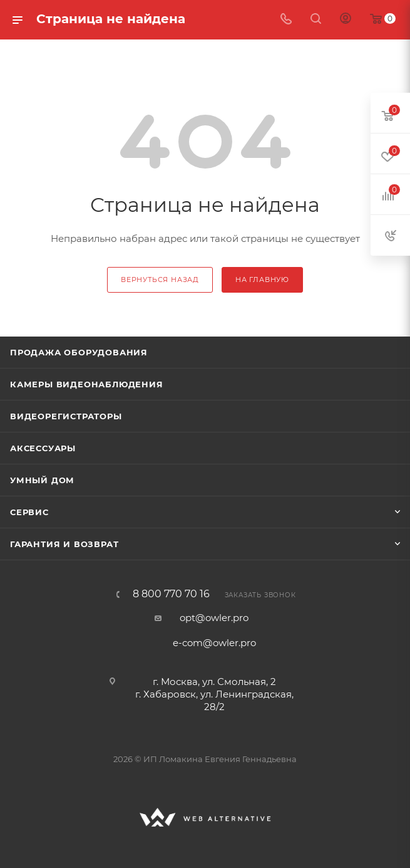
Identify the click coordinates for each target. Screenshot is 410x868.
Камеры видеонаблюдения (87, 384)
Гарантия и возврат (64, 544)
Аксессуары (43, 448)
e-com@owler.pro (214, 643)
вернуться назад (160, 280)
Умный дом (42, 480)
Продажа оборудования (79, 352)
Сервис (29, 512)
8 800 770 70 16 (171, 594)
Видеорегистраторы (66, 416)
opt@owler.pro (214, 618)
